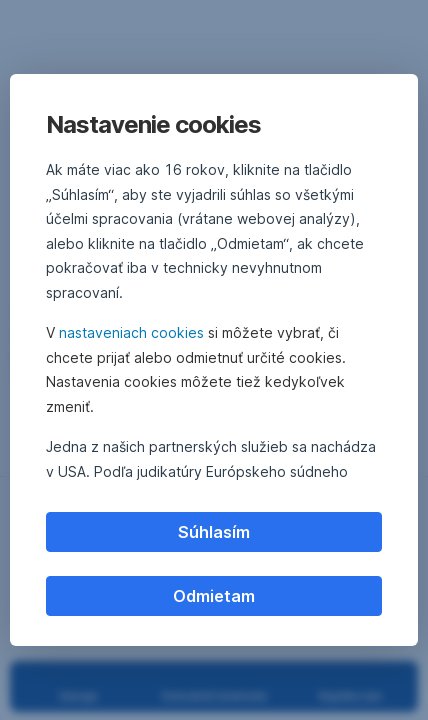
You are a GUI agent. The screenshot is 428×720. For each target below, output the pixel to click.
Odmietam (214, 596)
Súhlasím (214, 532)
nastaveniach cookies (131, 332)
